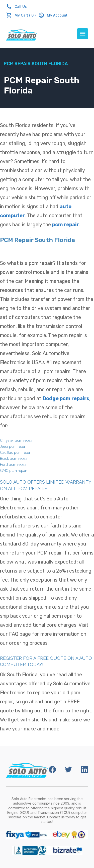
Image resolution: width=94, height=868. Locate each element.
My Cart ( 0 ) (25, 15)
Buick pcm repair (14, 459)
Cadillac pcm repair (16, 453)
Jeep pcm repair (13, 447)
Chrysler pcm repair (16, 441)
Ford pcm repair (13, 465)
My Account (53, 15)
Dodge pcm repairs (66, 398)
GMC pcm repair (14, 471)
